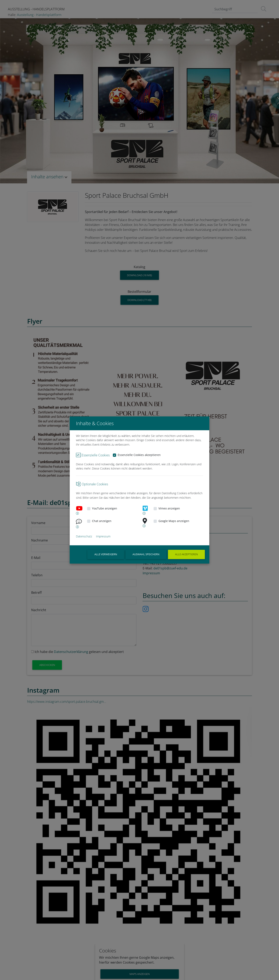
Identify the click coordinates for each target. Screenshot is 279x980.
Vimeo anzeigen (169, 508)
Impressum (103, 536)
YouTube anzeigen (105, 508)
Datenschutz (84, 536)
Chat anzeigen (102, 521)
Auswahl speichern (146, 554)
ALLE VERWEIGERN (106, 554)
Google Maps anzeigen (174, 521)
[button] (76, 513)
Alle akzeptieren (187, 554)
